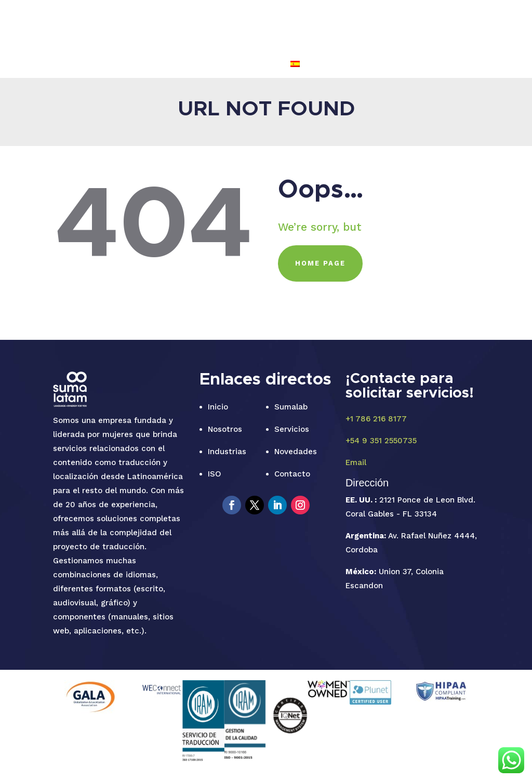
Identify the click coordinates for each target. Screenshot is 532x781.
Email (356, 462)
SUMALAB (178, 25)
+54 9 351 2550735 (381, 441)
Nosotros (225, 429)
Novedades (296, 452)
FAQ (467, 25)
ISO (325, 25)
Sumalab (291, 407)
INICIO (136, 25)
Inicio (218, 407)
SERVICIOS (229, 25)
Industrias (227, 452)
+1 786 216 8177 (376, 419)
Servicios (292, 429)
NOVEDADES (368, 25)
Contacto (292, 474)
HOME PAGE (320, 263)
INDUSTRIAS (284, 25)
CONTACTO (425, 25)
